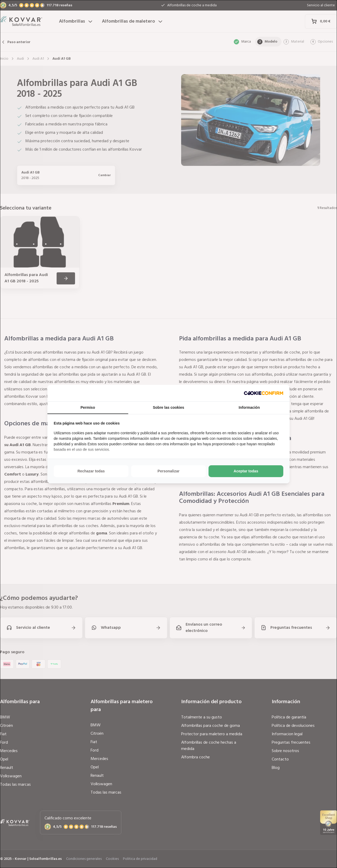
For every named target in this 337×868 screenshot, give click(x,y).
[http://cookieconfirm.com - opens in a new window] (264, 393)
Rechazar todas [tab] (91, 471)
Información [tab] (249, 407)
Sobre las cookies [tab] (168, 407)
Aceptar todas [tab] (246, 471)
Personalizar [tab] (168, 471)
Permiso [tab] (88, 407)
